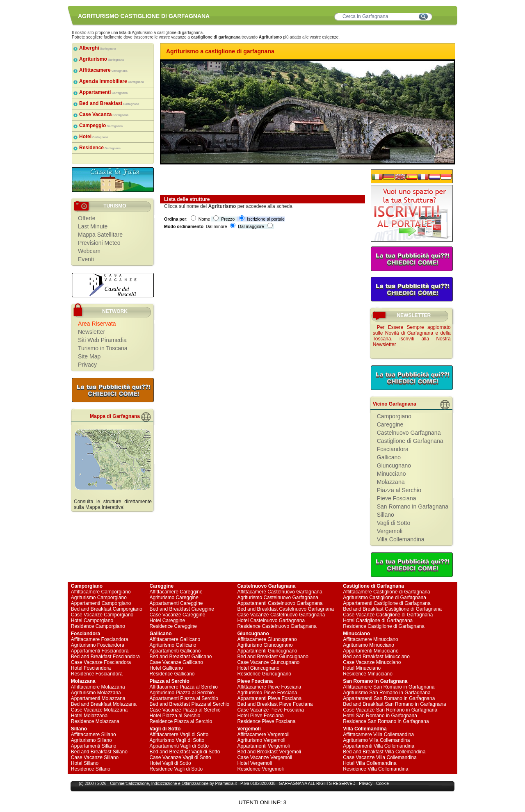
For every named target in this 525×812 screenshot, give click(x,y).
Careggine (390, 424)
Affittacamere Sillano (94, 734)
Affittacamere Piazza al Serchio (184, 687)
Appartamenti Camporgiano (101, 603)
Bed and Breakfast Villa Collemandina (384, 752)
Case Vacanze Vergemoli (265, 757)
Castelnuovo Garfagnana (409, 433)
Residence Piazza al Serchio (181, 721)
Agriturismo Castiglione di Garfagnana (385, 598)
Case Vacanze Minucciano (372, 662)
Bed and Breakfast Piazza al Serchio (189, 704)
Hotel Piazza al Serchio (175, 716)
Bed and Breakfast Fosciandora (105, 657)
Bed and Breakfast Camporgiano (107, 609)
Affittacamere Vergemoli (263, 734)
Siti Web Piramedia (102, 340)
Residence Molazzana (95, 721)
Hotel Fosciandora (91, 668)
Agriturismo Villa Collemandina (376, 740)
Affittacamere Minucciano (371, 639)
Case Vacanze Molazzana (99, 710)
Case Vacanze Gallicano (176, 662)
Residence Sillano (91, 769)
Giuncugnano (394, 465)
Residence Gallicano (172, 674)
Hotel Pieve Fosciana (260, 716)
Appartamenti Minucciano (371, 651)
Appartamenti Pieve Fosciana (269, 698)
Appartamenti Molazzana (98, 698)
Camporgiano (394, 416)
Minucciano (391, 474)
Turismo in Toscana (103, 348)
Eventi (86, 259)
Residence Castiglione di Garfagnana (384, 626)
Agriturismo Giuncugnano (265, 645)
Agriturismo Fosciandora (98, 645)
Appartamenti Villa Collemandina (379, 746)
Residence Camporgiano (98, 626)
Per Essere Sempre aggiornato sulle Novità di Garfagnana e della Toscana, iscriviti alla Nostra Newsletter (412, 336)
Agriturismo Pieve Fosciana (267, 693)
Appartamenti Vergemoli (263, 746)
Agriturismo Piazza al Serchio (181, 693)
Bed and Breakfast (109, 103)
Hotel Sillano (85, 763)
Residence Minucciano (368, 674)
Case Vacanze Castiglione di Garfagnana (388, 615)
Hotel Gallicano (166, 668)
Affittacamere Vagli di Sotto (179, 734)
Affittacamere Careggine (176, 592)
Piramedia (224, 783)
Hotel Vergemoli (255, 763)
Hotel (94, 137)
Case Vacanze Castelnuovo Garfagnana (281, 615)
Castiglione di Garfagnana (410, 441)
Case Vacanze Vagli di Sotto (180, 757)
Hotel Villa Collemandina (370, 763)
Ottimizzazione (195, 783)
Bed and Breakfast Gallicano (180, 657)
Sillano (386, 515)
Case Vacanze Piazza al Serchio (185, 710)
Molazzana (391, 482)
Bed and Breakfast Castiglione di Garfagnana (392, 609)
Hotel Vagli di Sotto (170, 763)
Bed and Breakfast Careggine (181, 609)
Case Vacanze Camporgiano (102, 615)
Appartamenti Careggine (176, 603)
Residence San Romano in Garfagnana (386, 721)
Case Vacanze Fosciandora (101, 662)
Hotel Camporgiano (92, 620)
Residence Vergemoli (260, 769)
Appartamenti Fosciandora (100, 651)
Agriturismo (102, 59)
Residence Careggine (173, 626)
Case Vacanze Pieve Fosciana (270, 710)
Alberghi (98, 48)
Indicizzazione (164, 783)
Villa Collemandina (401, 539)
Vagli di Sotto (394, 523)
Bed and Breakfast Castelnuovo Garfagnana (285, 609)
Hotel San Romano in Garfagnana (380, 716)
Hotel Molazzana (89, 716)
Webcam (89, 251)
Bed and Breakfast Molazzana (104, 704)
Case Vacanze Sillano (95, 757)
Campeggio (101, 125)
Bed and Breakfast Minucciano (376, 657)
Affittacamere (103, 70)
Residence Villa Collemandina (375, 769)
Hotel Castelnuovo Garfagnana (271, 620)
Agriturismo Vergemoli (261, 740)
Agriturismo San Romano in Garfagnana (387, 693)
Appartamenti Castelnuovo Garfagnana (280, 603)
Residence (100, 148)
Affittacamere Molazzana (98, 687)
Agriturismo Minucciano (369, 645)
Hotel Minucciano (362, 668)
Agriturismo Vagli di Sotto (177, 740)
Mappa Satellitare (100, 235)
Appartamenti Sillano (94, 746)
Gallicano (389, 457)
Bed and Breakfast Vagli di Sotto (185, 752)
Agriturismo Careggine (174, 598)
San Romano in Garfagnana (413, 506)
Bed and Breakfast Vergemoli (269, 752)
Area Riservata (97, 324)
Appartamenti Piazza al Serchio (184, 698)
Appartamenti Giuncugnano (267, 651)
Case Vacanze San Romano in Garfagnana (390, 710)
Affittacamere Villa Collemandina (378, 734)
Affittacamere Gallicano (175, 639)
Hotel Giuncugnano (258, 668)
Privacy (87, 365)
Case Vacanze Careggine (177, 615)
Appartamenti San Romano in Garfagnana (389, 698)
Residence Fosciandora (97, 674)
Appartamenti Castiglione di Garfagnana (387, 603)
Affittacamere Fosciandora (100, 639)
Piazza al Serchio (399, 490)
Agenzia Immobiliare (112, 81)
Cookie (382, 783)
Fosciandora (393, 449)
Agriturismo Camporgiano (99, 598)
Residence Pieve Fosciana (266, 721)
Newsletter (91, 332)
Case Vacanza (104, 114)
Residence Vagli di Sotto (176, 769)
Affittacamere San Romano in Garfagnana (389, 687)
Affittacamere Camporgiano (101, 592)
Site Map (89, 356)
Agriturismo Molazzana (96, 693)
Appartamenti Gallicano (175, 651)
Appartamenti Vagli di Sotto (179, 746)
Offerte (87, 218)
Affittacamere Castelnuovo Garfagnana (280, 592)
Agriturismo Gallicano (173, 645)
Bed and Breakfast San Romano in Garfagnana (395, 704)
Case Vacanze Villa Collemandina (380, 757)
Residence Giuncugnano (264, 674)
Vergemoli (390, 531)
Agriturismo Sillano (91, 740)
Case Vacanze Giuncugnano (268, 662)
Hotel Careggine (167, 620)
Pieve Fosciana (397, 498)
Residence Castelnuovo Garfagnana (277, 626)
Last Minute (93, 226)
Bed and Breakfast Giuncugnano (273, 657)
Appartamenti (103, 92)
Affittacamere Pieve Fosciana (269, 687)
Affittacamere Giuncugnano (267, 639)
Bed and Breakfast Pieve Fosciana (275, 704)
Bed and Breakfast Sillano (99, 752)
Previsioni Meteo (99, 243)
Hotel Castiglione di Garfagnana (378, 620)
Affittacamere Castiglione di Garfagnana (387, 592)
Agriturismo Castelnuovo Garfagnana (277, 598)
